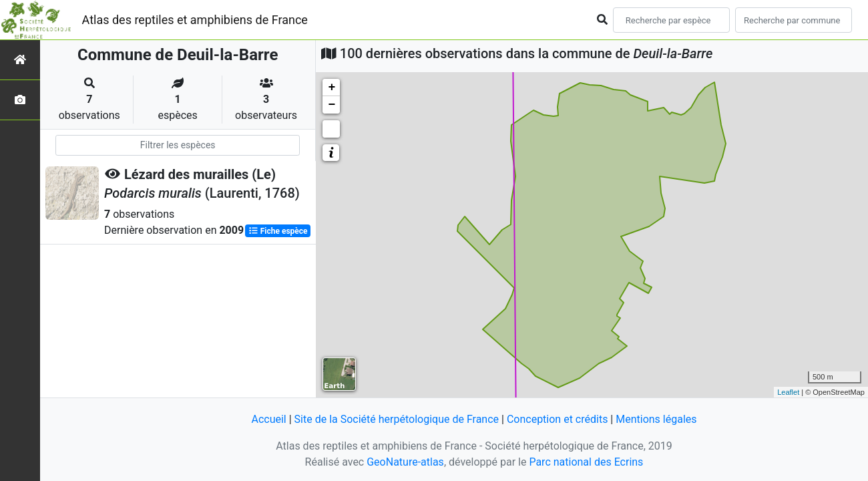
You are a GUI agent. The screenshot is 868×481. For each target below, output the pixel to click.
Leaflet (788, 392)
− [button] (332, 105)
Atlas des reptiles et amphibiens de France (195, 20)
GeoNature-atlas (405, 462)
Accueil (268, 419)
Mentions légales (656, 419)
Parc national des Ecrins (586, 462)
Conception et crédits (558, 419)
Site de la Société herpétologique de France (397, 419)
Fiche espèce (278, 231)
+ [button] (332, 88)
